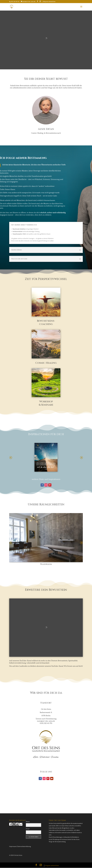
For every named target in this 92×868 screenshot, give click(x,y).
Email (28, 829)
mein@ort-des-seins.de (46, 721)
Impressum (13, 847)
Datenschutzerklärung (24, 847)
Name (28, 822)
